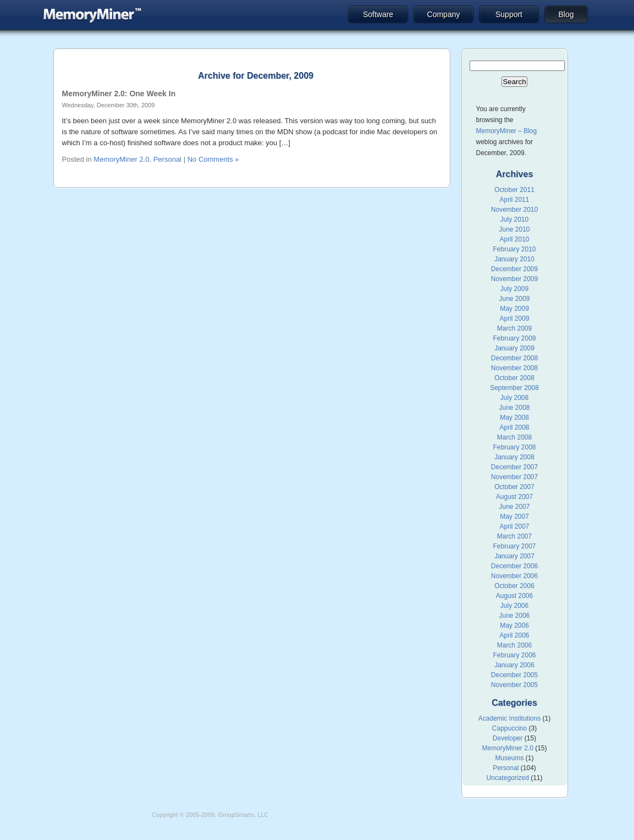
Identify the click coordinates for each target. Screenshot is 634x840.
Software (378, 14)
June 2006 (514, 616)
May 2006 (514, 625)
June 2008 (514, 408)
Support (509, 14)
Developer (508, 738)
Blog (566, 14)
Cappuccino (509, 728)
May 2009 (514, 309)
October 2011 (514, 190)
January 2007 (514, 556)
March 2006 (514, 645)
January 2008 (514, 457)
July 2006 (514, 606)
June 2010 (514, 229)
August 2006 (514, 596)
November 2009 (514, 279)
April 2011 (514, 200)
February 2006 (514, 655)
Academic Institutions (509, 718)
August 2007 (514, 497)
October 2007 (514, 487)
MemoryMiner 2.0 (121, 159)
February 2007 (514, 546)
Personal (167, 159)
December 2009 (514, 269)
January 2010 (514, 259)
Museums (509, 758)
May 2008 (514, 418)
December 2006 (514, 566)
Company (444, 14)
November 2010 (514, 210)
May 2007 (514, 517)
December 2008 (514, 358)
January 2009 (514, 348)
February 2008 (514, 447)
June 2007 (514, 507)
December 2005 (514, 675)
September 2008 (514, 388)
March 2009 (514, 328)
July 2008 (514, 398)
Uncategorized (507, 778)
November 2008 (514, 368)
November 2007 (514, 477)
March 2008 (514, 437)
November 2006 (514, 576)
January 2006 (514, 665)
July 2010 (514, 219)
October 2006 (514, 586)
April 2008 (514, 427)
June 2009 (514, 299)
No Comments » (213, 159)
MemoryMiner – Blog (507, 131)
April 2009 (514, 319)
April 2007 (514, 526)
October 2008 (514, 378)
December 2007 (514, 467)
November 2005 (514, 685)
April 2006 (514, 635)
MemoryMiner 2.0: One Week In (119, 94)
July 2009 (514, 289)
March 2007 (514, 536)
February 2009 (514, 338)
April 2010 (514, 239)
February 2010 (514, 249)
